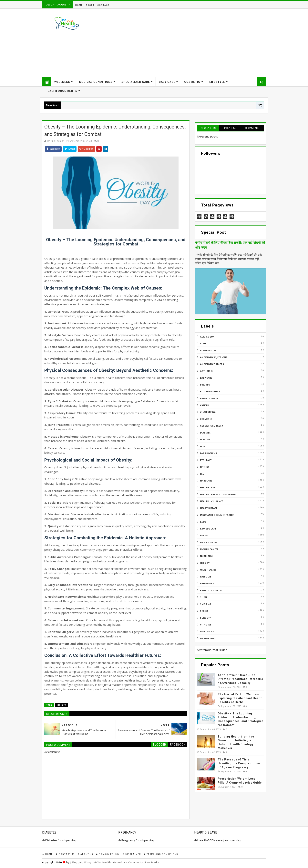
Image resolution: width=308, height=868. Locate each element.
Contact (103, 5)
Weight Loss (208, 638)
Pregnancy (207, 583)
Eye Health (207, 460)
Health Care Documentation (218, 494)
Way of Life (207, 631)
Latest (204, 535)
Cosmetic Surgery (211, 426)
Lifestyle (217, 82)
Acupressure (208, 350)
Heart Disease (209, 508)
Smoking (206, 604)
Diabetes (205, 433)
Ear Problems (209, 453)
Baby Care (167, 82)
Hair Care (206, 481)
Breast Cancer (209, 398)
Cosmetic (192, 82)
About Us (85, 854)
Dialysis (205, 439)
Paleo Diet (206, 577)
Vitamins (206, 625)
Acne (203, 343)
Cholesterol (208, 412)
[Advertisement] (194, 43)
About (90, 5)
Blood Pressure (210, 391)
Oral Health (208, 570)
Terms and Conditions (161, 854)
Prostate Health (211, 590)
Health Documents (61, 91)
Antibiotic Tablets (212, 364)
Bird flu (205, 385)
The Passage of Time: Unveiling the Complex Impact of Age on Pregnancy (240, 763)
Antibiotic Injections (214, 357)
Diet (203, 446)
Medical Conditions (96, 82)
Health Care (208, 487)
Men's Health (208, 542)
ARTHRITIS (206, 371)
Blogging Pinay (81, 862)
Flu (202, 474)
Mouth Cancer (209, 549)
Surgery (205, 618)
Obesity (62, 705)
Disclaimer (132, 854)
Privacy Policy (108, 854)
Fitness (205, 467)
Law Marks (152, 862)
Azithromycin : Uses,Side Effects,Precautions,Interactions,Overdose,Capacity (241, 679)
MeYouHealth (102, 862)
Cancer (205, 405)
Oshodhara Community (128, 862)
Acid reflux (207, 337)
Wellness (62, 82)
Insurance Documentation (217, 515)
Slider (204, 597)
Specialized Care (136, 82)
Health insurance (211, 501)
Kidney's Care (208, 529)
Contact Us (65, 854)
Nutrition (207, 556)
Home (79, 5)
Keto (203, 522)
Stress (204, 611)
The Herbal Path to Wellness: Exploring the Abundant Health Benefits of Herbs (240, 698)
